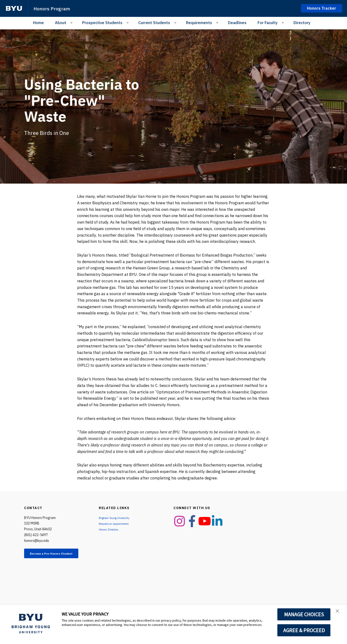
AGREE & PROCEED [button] (304, 630)
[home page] (14, 8)
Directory (302, 23)
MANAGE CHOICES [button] (304, 614)
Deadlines (237, 23)
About (61, 23)
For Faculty (268, 23)
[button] (339, 613)
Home (38, 23)
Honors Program (56, 8)
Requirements (199, 23)
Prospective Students (102, 23)
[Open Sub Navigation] (72, 23)
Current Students (154, 23)
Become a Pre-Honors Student (57, 556)
